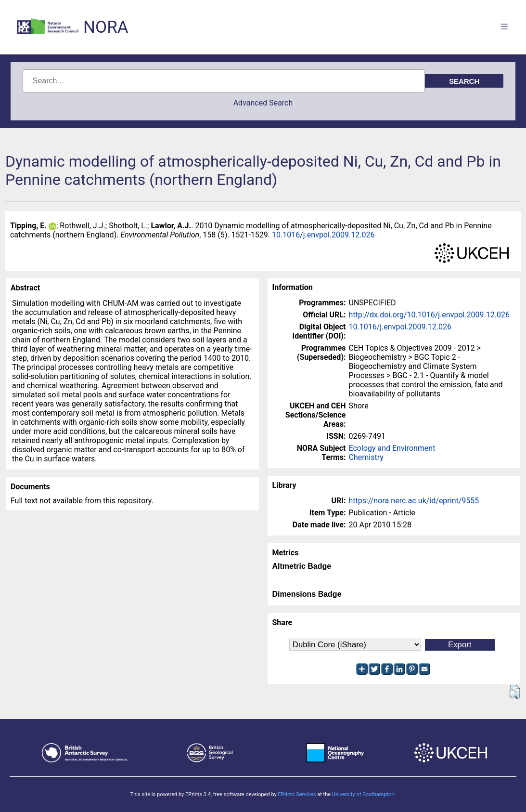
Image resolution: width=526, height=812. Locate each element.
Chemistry (366, 457)
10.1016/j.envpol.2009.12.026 (323, 235)
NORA (106, 27)
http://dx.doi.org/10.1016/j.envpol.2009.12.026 (430, 315)
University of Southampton (363, 794)
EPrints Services (297, 794)
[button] (514, 692)
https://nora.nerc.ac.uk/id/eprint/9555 (414, 501)
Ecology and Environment (392, 448)
